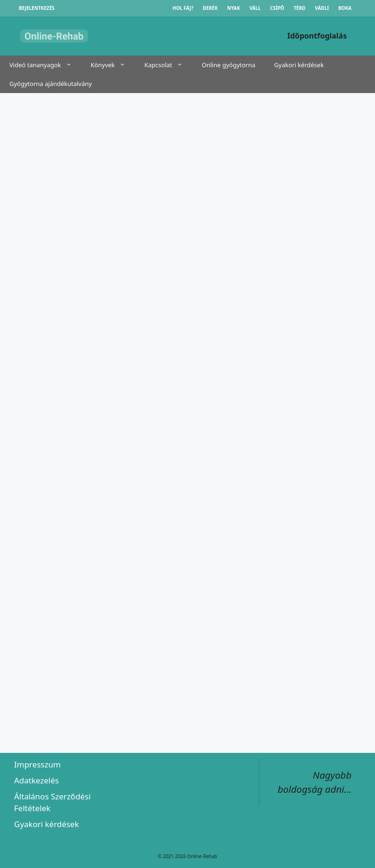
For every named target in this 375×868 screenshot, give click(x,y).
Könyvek (113, 65)
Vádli (322, 8)
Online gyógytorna (228, 65)
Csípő (277, 8)
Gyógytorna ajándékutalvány (51, 84)
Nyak (233, 8)
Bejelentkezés (37, 8)
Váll (255, 8)
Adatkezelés (36, 780)
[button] (71, 65)
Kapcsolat (168, 65)
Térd (300, 8)
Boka (345, 8)
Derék (211, 8)
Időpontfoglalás (317, 36)
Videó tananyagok (45, 65)
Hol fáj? (183, 8)
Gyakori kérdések (299, 65)
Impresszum (37, 764)
